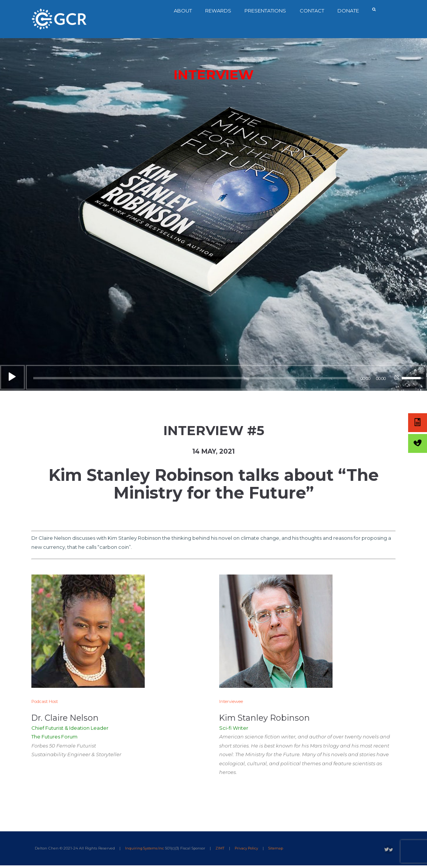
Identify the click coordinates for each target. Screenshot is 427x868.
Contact (314, 11)
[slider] (191, 379)
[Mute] (396, 381)
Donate (351, 11)
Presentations (268, 11)
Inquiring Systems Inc (145, 850)
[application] (213, 378)
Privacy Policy (249, 850)
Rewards (220, 11)
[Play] (12, 378)
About (185, 11)
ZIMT (221, 850)
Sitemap (279, 850)
